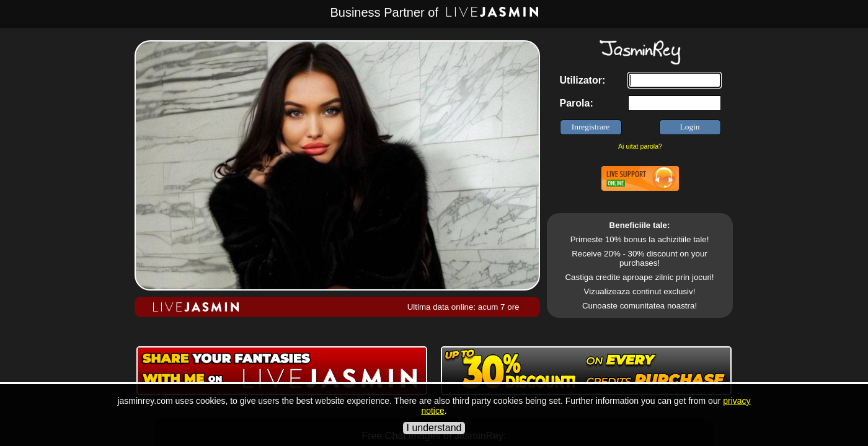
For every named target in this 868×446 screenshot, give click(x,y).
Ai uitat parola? (640, 146)
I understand (434, 428)
